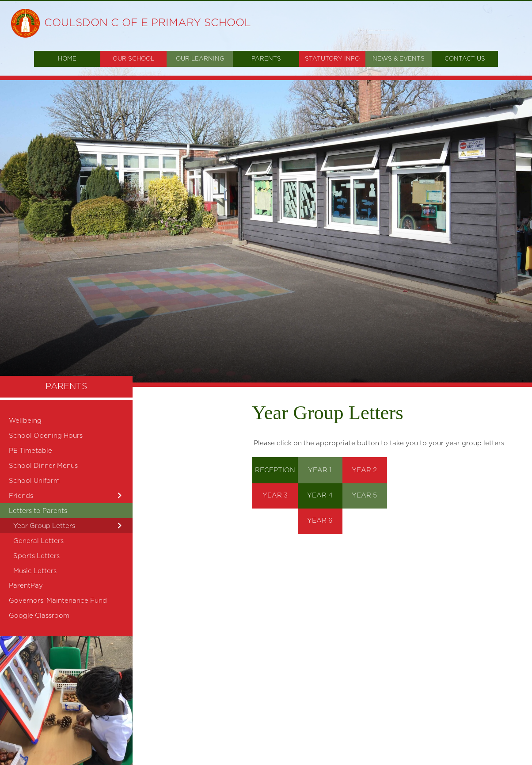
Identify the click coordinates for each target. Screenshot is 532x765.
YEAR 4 (320, 495)
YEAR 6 (320, 521)
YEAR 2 (364, 470)
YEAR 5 (364, 495)
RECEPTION (275, 470)
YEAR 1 (320, 470)
